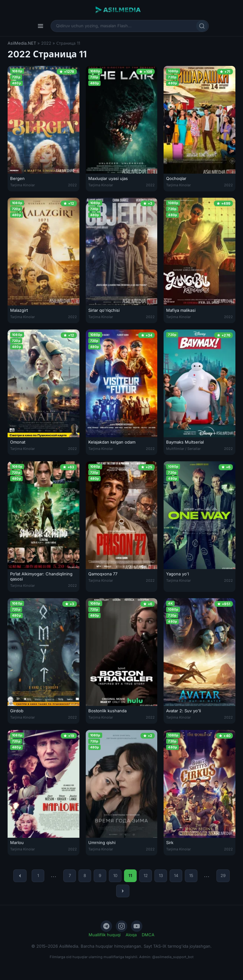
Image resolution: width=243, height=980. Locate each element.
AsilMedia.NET (22, 43)
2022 (72, 185)
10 (115, 875)
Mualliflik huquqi (105, 935)
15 (191, 875)
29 (223, 875)
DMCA (148, 935)
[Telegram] (106, 926)
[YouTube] (137, 926)
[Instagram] (121, 926)
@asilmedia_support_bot (173, 957)
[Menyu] (40, 26)
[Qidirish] (202, 26)
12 (146, 875)
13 (161, 875)
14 (176, 875)
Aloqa (131, 935)
